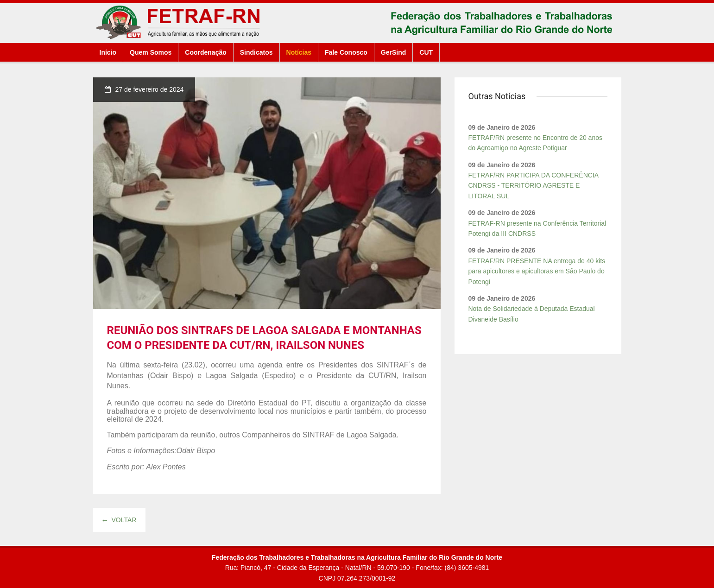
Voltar (120, 520)
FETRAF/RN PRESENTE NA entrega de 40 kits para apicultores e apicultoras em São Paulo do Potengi (537, 271)
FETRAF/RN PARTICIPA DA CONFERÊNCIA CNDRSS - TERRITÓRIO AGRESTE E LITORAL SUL (534, 186)
